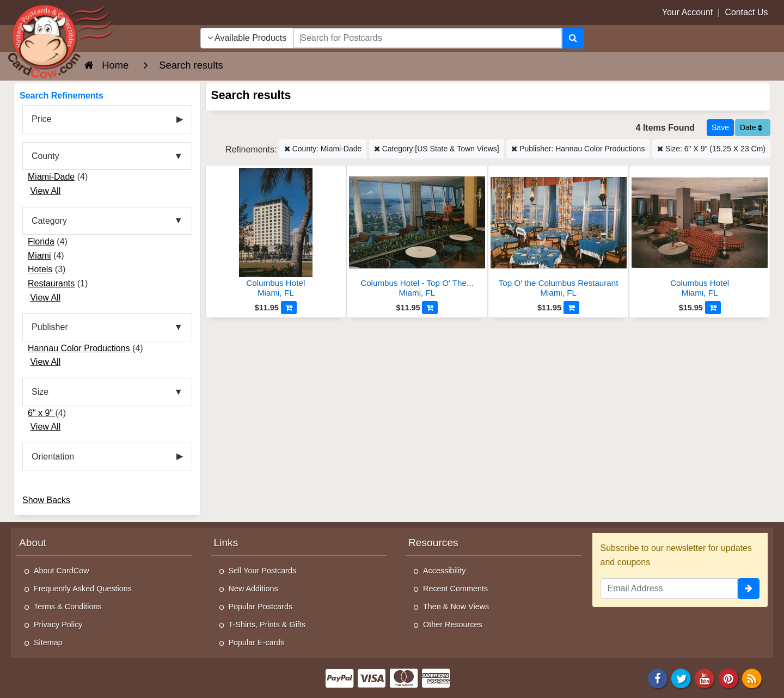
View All (45, 191)
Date (751, 127)
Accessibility (444, 571)
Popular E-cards (257, 642)
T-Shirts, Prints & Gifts (267, 624)
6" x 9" (42, 413)
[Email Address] (669, 589)
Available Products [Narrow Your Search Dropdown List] (247, 38)
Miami (39, 256)
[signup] (749, 589)
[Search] (573, 38)
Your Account (688, 12)
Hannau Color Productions (79, 348)
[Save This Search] (720, 128)
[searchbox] (427, 38)
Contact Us (746, 12)
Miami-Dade (51, 177)
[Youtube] (705, 678)
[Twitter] (681, 678)
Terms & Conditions (68, 607)
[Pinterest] (728, 678)
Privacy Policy (58, 624)
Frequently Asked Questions (83, 589)
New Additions (253, 589)
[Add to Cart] (289, 308)
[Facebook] (658, 678)
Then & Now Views (456, 607)
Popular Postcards (261, 607)
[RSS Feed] (752, 678)
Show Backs (46, 500)
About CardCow (62, 571)
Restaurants (51, 283)
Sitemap (48, 642)
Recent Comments (455, 589)
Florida (41, 241)
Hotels (40, 269)
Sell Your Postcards (263, 571)
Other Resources (453, 624)
